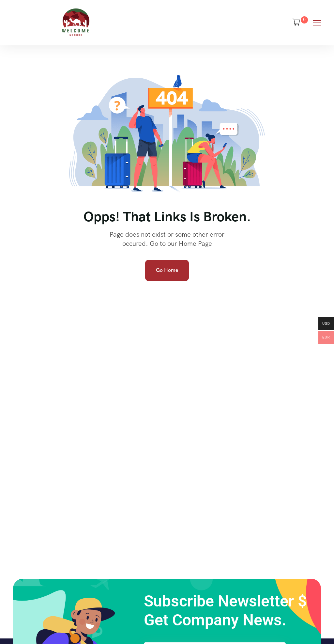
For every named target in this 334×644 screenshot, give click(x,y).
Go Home (167, 270)
